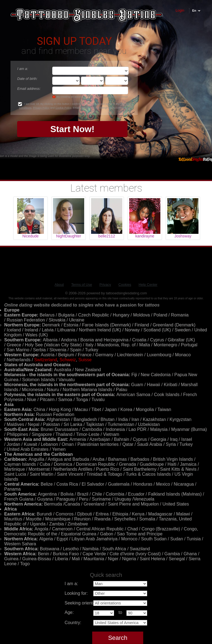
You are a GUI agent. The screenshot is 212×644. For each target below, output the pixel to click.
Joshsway (183, 236)
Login (180, 10)
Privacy (105, 285)
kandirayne (145, 236)
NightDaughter (68, 236)
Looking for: (76, 593)
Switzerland (46, 360)
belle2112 (107, 236)
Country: (73, 623)
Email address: (29, 89)
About (59, 285)
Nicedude (31, 236)
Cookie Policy (63, 108)
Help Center (148, 285)
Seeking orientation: (84, 603)
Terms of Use (82, 285)
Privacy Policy (41, 108)
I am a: (22, 69)
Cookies (125, 285)
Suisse (85, 360)
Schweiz (68, 360)
